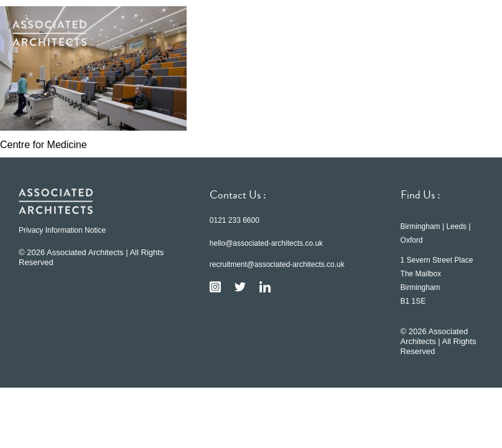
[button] (471, 33)
